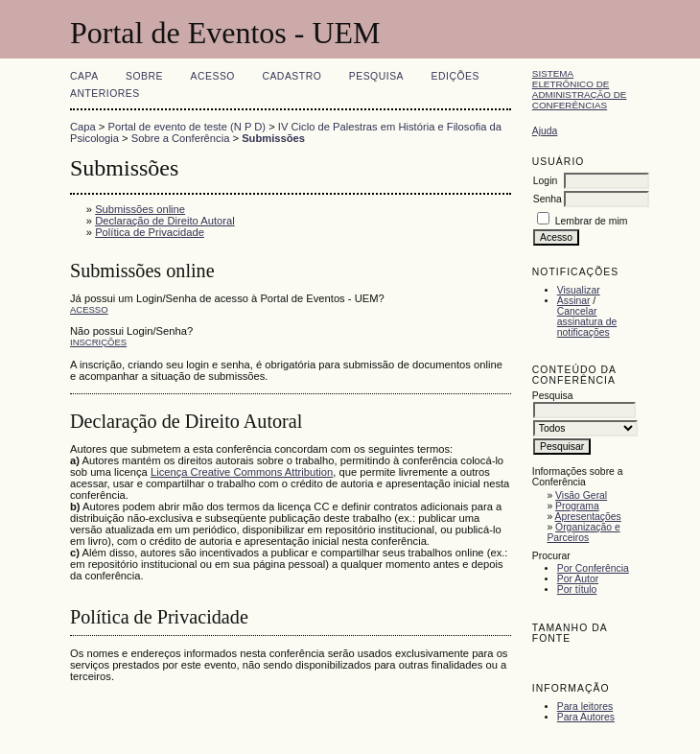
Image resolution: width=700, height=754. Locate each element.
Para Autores (586, 717)
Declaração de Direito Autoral (165, 221)
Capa (84, 76)
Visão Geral (581, 495)
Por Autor (578, 579)
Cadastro (292, 76)
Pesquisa (376, 76)
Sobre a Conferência (181, 138)
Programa (577, 506)
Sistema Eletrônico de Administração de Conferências (580, 89)
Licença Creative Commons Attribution (242, 472)
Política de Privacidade (150, 232)
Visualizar (579, 290)
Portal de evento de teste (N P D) (187, 127)
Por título (577, 589)
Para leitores (585, 707)
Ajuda (545, 131)
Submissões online (140, 209)
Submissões (273, 138)
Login (545, 181)
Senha (548, 199)
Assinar (574, 301)
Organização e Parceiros (583, 532)
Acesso (213, 76)
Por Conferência (593, 568)
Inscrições (98, 342)
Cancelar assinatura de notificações (587, 322)
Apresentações (588, 517)
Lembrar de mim (592, 221)
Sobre (144, 76)
